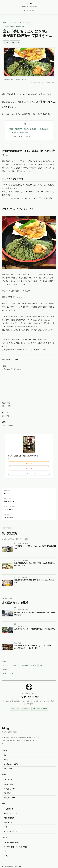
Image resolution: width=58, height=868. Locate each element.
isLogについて (8, 809)
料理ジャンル (18, 22)
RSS (12, 673)
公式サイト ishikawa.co (11, 842)
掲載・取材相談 (9, 818)
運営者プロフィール (10, 813)
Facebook (25, 665)
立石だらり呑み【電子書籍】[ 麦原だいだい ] (23, 456)
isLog (4, 22)
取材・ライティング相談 (40, 709)
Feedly (5, 673)
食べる (32, 11)
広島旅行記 (7, 793)
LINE (41, 665)
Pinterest (34, 665)
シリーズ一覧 (8, 780)
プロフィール (15, 709)
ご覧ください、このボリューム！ (24, 136)
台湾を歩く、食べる (10, 789)
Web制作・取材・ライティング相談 (15, 847)
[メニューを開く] (54, 5)
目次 (26, 124)
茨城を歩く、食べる (10, 798)
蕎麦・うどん (27, 22)
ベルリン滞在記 (9, 784)
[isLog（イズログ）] (29, 5)
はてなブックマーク (13, 665)
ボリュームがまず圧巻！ (21, 133)
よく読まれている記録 (11, 764)
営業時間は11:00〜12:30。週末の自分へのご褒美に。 (30, 129)
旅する (26, 11)
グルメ (10, 22)
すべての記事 (8, 769)
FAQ (5, 827)
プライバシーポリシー (11, 831)
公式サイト (26, 709)
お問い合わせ (8, 822)
